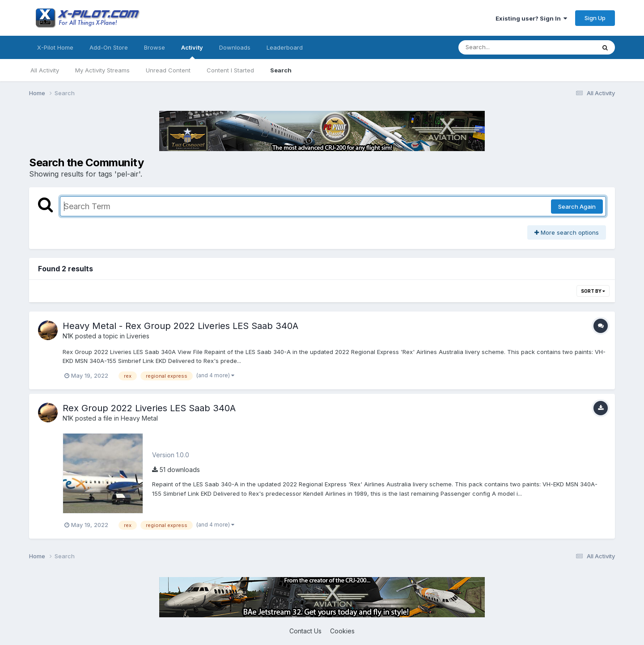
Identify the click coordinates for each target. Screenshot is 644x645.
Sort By (593, 291)
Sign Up (595, 18)
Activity (192, 51)
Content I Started (230, 70)
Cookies (342, 631)
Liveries (138, 336)
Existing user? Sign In (531, 18)
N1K (68, 336)
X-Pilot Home (55, 47)
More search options (567, 232)
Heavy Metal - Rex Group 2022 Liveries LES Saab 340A (180, 326)
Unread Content (168, 70)
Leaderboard (285, 47)
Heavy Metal (139, 418)
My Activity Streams (102, 70)
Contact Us (305, 631)
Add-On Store (109, 47)
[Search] (502, 47)
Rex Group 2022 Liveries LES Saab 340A (149, 408)
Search (281, 70)
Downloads (235, 47)
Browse (155, 47)
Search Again (577, 207)
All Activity (45, 70)
